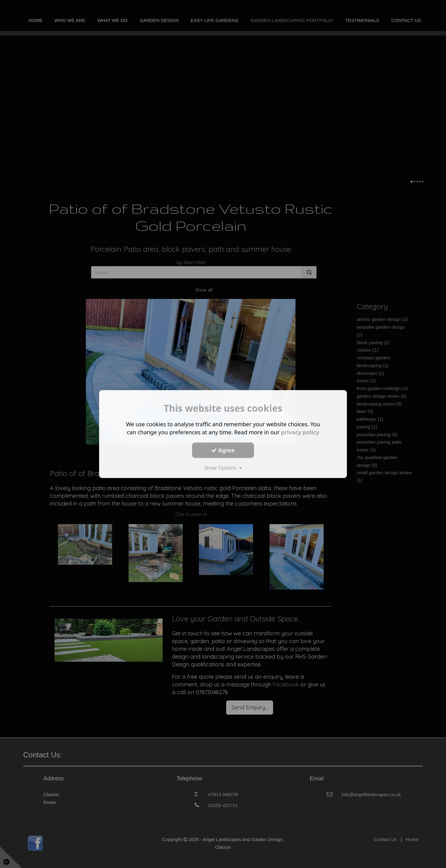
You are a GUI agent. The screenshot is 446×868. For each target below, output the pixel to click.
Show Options (223, 468)
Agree (223, 450)
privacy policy (300, 432)
